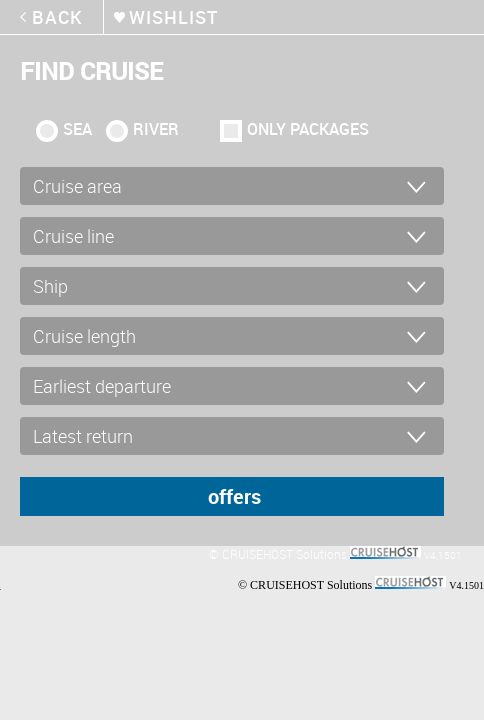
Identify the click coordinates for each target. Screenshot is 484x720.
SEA (77, 129)
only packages (308, 129)
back (57, 17)
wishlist (173, 17)
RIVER (156, 129)
